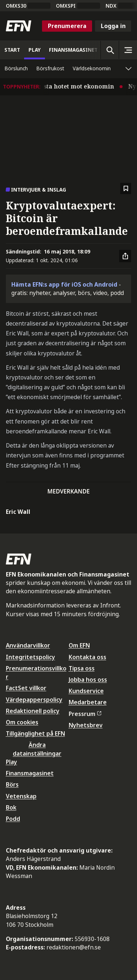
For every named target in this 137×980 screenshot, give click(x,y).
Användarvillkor (28, 645)
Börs (12, 784)
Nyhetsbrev (86, 725)
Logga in (113, 26)
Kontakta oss (87, 657)
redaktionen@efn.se (74, 947)
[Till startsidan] (19, 26)
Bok (11, 807)
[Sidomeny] (128, 50)
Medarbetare (88, 702)
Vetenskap (21, 796)
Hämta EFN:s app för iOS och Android (64, 284)
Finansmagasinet (30, 773)
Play (12, 762)
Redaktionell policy (33, 711)
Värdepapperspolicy (34, 700)
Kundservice (86, 691)
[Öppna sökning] (110, 50)
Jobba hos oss (88, 680)
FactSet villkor (26, 688)
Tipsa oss (82, 668)
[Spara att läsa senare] (126, 188)
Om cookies (22, 722)
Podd (13, 819)
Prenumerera (67, 26)
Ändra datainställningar (37, 749)
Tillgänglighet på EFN (35, 733)
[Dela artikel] (125, 256)
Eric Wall (18, 512)
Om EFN (79, 645)
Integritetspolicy (31, 657)
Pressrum (85, 714)
